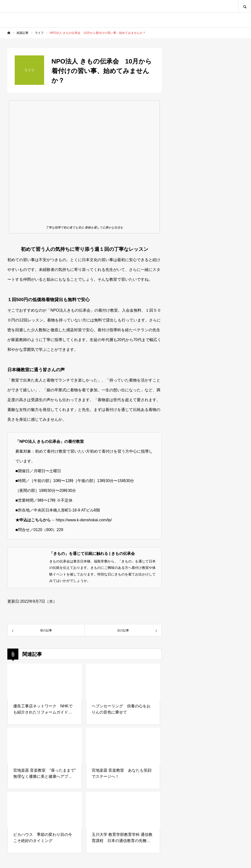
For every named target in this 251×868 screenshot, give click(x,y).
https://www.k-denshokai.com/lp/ (84, 520)
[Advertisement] (207, 389)
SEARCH (245, 6)
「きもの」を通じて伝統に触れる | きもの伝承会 (92, 554)
